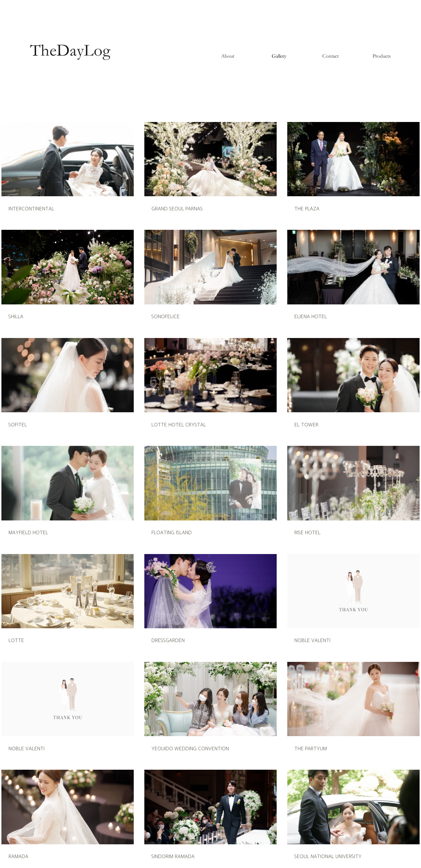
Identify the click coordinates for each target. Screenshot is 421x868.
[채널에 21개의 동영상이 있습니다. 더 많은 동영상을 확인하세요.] (210, 491)
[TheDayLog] (70, 51)
